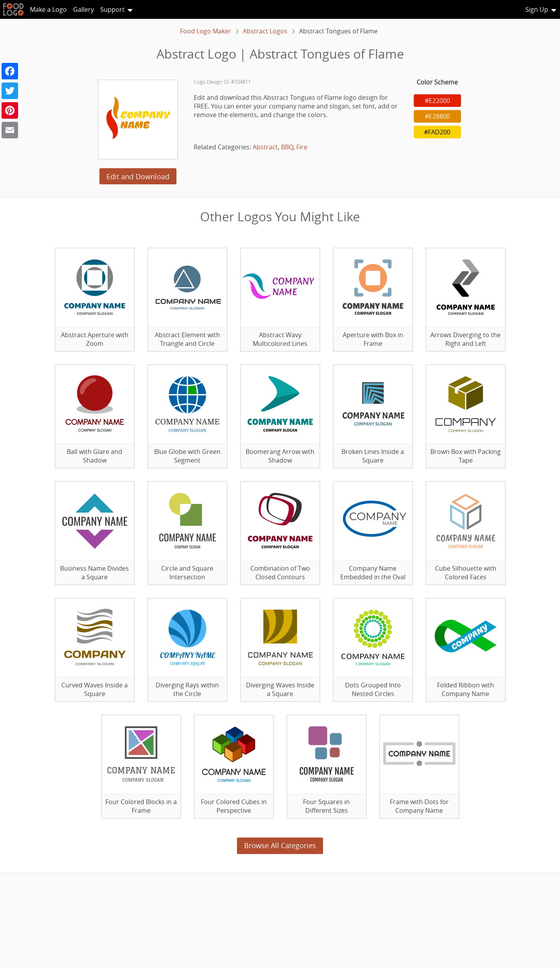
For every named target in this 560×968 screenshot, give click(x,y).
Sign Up (537, 9)
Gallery (84, 9)
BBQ (287, 147)
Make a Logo (48, 9)
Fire (302, 147)
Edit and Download (138, 176)
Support (112, 9)
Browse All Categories (280, 845)
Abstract (265, 147)
